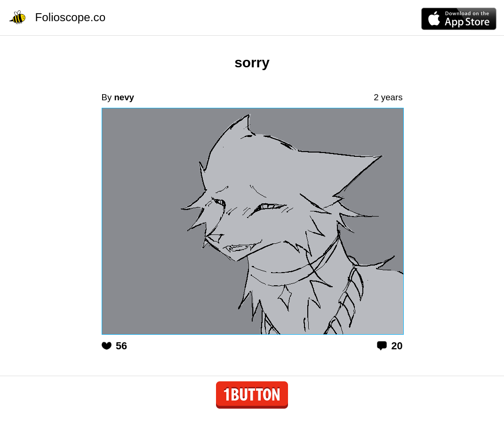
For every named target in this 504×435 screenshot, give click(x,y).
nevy (124, 97)
